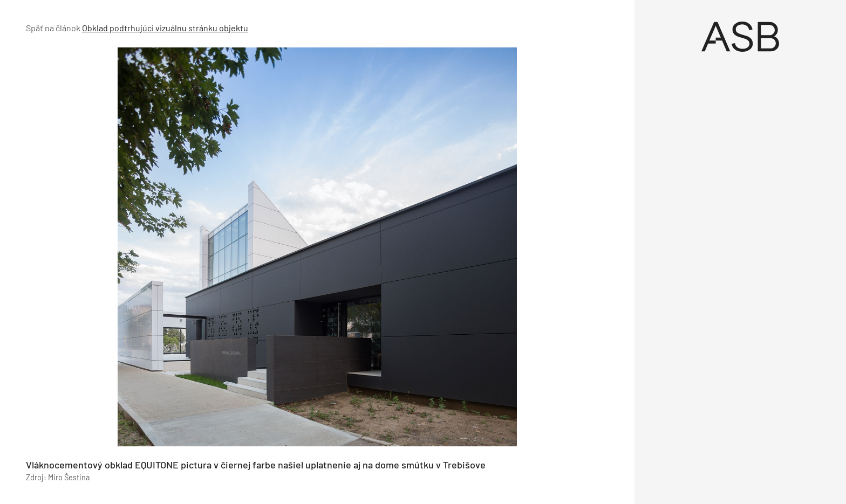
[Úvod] (740, 37)
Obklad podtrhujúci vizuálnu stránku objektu (165, 28)
